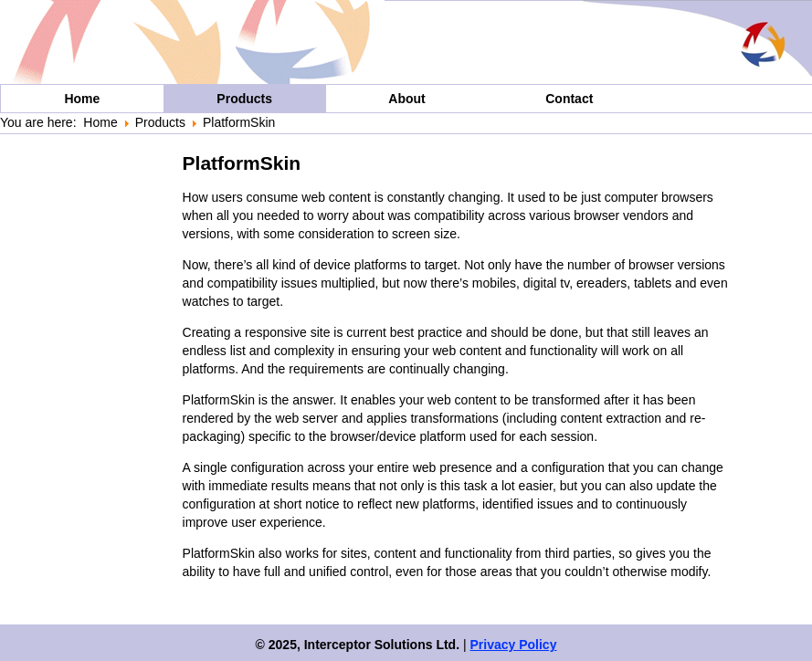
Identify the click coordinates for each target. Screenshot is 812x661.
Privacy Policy (513, 645)
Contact (569, 99)
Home (82, 99)
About (406, 99)
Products (244, 99)
